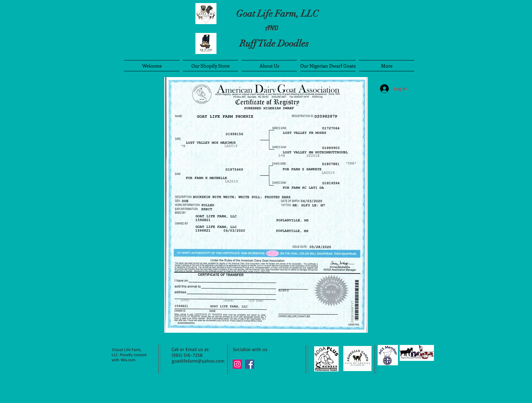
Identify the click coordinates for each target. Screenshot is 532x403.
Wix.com (128, 360)
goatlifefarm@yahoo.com (198, 361)
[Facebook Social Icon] (250, 364)
